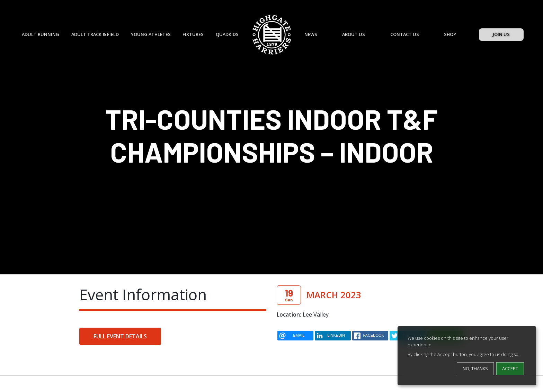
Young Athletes (151, 34)
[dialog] (467, 356)
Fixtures (193, 34)
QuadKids (227, 34)
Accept (510, 368)
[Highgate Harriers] (272, 35)
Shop (450, 34)
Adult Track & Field (95, 34)
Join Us (501, 34)
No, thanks (475, 368)
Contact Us (405, 34)
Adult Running (41, 34)
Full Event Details (120, 336)
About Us (354, 34)
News (311, 34)
